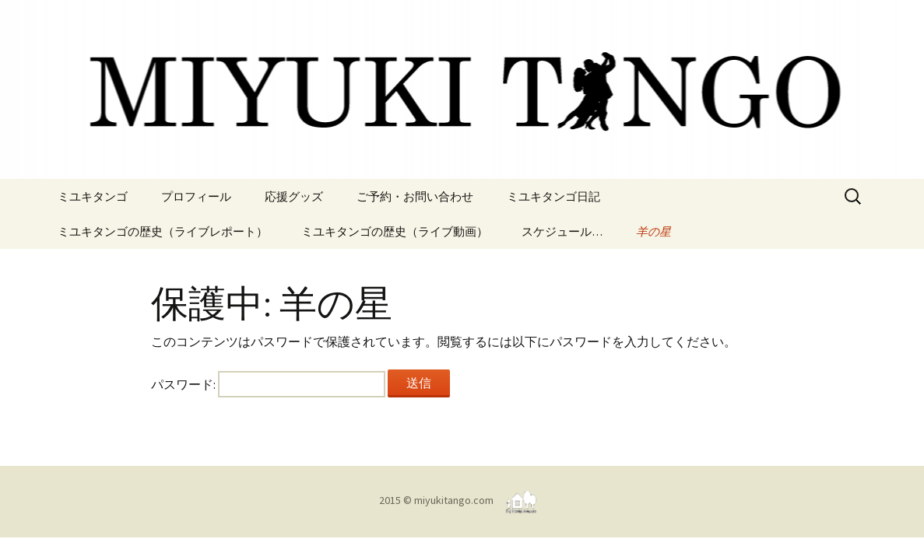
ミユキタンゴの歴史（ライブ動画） (395, 231)
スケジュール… (562, 231)
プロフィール (196, 196)
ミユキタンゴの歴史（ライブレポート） (163, 231)
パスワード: (268, 384)
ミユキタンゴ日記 (553, 196)
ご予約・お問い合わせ (415, 196)
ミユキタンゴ (93, 196)
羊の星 (653, 231)
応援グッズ (294, 196)
